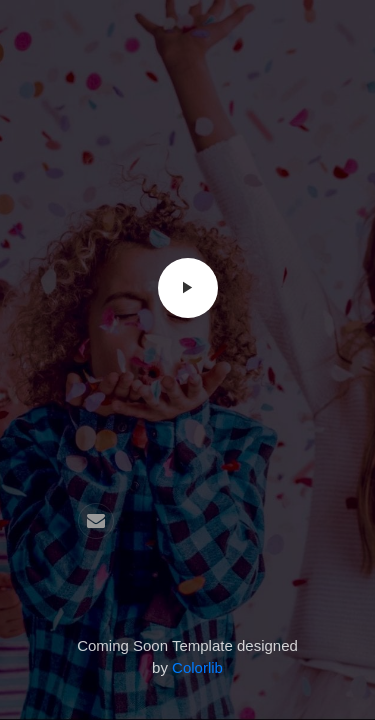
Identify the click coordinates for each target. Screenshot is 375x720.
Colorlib (197, 667)
